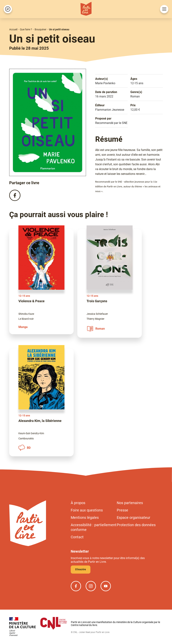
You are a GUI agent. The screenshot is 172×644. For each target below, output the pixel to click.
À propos (78, 503)
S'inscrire (81, 569)
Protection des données (136, 525)
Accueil (13, 29)
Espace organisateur (134, 518)
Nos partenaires (130, 503)
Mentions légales (85, 518)
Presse (122, 510)
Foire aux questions (87, 510)
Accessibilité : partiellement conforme (94, 527)
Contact (77, 537)
